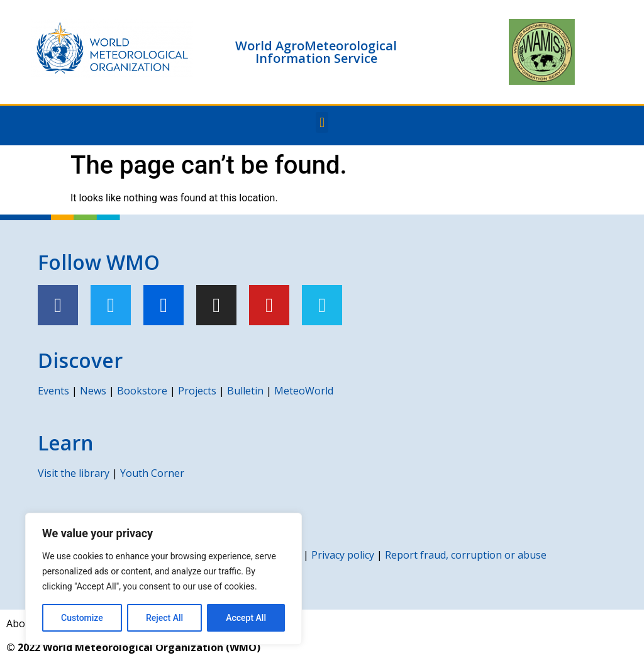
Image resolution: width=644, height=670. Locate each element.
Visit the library (74, 473)
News (93, 391)
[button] (322, 122)
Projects (197, 391)
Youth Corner (152, 473)
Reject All (164, 618)
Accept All (246, 618)
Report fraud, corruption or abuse (466, 555)
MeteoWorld (304, 391)
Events (53, 391)
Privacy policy (343, 555)
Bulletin (245, 391)
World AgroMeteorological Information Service (316, 52)
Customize (82, 618)
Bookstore (142, 391)
